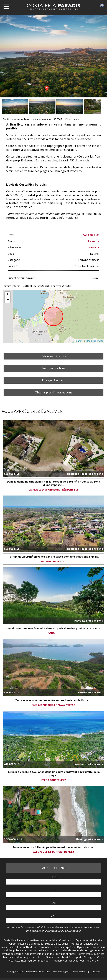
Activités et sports (72, 957)
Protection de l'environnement (43, 950)
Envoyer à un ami (54, 380)
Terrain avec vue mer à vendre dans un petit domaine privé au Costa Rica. (54, 628)
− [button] (8, 300)
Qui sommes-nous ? (40, 961)
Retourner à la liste (54, 356)
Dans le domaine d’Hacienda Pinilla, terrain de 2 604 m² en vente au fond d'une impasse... (53, 483)
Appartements (33, 957)
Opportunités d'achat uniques (27, 944)
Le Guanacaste (51, 957)
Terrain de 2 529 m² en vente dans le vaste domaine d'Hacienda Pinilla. (53, 557)
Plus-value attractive (57, 944)
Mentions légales (62, 972)
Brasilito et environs (87, 266)
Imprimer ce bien (54, 368)
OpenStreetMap (95, 341)
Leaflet (78, 341)
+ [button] (8, 294)
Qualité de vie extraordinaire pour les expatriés (49, 947)
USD (54, 877)
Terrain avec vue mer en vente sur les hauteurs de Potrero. (54, 700)
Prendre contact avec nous (69, 961)
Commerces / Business (91, 954)
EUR (54, 890)
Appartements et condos (40, 954)
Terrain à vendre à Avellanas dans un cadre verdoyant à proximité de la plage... (54, 774)
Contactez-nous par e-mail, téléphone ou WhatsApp (43, 214)
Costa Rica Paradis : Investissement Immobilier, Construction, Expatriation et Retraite (53, 940)
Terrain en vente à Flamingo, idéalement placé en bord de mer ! (53, 847)
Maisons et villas (13, 957)
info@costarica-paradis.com (87, 972)
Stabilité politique (14, 950)
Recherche (93, 961)
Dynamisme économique (92, 947)
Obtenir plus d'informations (54, 392)
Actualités (21, 961)
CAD (53, 903)
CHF (53, 916)
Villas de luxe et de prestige (78, 950)
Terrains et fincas (89, 260)
